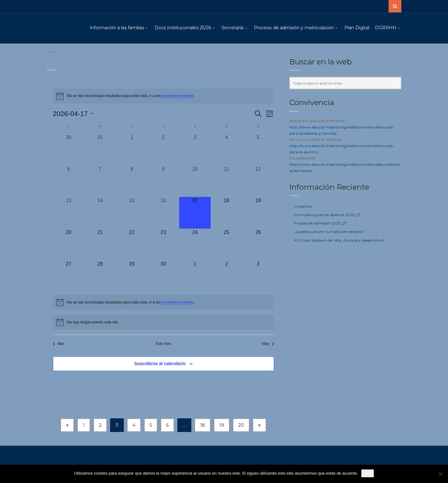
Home (52, 52)
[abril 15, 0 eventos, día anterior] (132, 213)
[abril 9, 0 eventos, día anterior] (163, 181)
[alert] (163, 96)
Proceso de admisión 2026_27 (320, 223)
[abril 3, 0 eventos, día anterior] (195, 150)
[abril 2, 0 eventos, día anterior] (163, 150)
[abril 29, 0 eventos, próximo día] (132, 276)
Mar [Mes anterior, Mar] (58, 344)
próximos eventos (178, 96)
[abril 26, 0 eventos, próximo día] (258, 244)
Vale (368, 473)
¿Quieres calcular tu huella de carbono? (329, 232)
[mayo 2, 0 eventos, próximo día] (226, 276)
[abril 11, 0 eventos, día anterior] (226, 181)
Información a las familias (117, 28)
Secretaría (232, 28)
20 (241, 425)
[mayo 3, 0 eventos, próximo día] (258, 276)
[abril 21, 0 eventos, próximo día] (100, 244)
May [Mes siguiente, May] (268, 344)
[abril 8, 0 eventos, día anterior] (132, 181)
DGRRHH (386, 28)
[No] (440, 474)
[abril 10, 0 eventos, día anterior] (195, 181)
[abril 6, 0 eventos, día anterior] (69, 181)
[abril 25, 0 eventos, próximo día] (226, 244)
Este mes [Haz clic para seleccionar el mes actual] (163, 344)
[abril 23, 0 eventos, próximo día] (163, 244)
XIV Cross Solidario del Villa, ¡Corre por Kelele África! (339, 240)
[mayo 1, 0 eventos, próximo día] (195, 276)
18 (203, 425)
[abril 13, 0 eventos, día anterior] (69, 213)
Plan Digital (357, 28)
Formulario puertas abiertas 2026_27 (327, 215)
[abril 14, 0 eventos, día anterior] (100, 213)
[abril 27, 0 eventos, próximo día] (69, 276)
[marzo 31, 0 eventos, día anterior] (100, 150)
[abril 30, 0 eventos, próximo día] (163, 276)
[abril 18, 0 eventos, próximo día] (226, 213)
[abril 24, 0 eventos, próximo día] (195, 244)
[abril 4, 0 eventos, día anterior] (226, 150)
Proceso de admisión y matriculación (294, 28)
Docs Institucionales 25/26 (183, 28)
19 (222, 425)
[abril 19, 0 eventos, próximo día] (258, 213)
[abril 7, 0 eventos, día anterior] (100, 181)
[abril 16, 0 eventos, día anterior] (163, 213)
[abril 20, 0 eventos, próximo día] (69, 244)
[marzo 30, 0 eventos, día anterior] (69, 150)
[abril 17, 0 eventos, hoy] (195, 213)
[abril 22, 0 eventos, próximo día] (132, 244)
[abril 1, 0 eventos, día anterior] (132, 150)
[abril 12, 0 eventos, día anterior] (258, 181)
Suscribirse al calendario (160, 364)
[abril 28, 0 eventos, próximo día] (100, 276)
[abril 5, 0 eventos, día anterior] (258, 150)
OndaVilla (303, 206)
